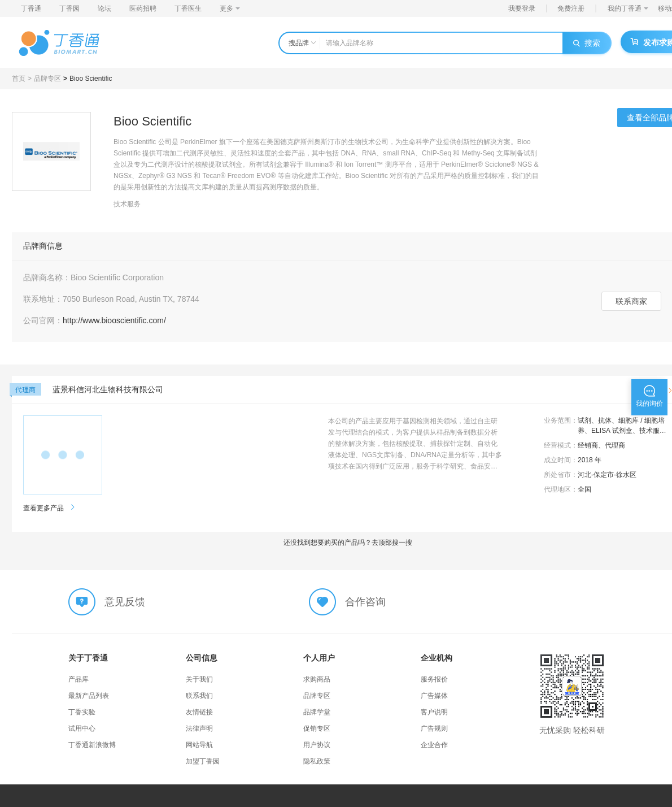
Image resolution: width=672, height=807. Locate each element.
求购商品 (317, 679)
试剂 (584, 420)
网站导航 (199, 745)
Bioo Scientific (91, 79)
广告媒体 (434, 696)
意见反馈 (125, 602)
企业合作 (434, 745)
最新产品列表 (89, 696)
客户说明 (434, 712)
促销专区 (317, 728)
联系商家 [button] (631, 301)
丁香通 (31, 8)
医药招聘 (143, 8)
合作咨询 (365, 602)
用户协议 (317, 745)
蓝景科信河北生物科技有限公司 (108, 389)
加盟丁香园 (203, 761)
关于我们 (199, 679)
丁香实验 (82, 712)
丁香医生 (188, 8)
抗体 (605, 420)
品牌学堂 (317, 712)
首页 (19, 79)
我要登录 (522, 8)
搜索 (587, 43)
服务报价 (434, 679)
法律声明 (199, 728)
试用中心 (82, 728)
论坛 (104, 8)
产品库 (78, 679)
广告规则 (434, 728)
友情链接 (199, 712)
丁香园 (69, 8)
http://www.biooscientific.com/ (114, 320)
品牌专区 (47, 79)
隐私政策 (317, 761)
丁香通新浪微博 (92, 745)
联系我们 (199, 696)
